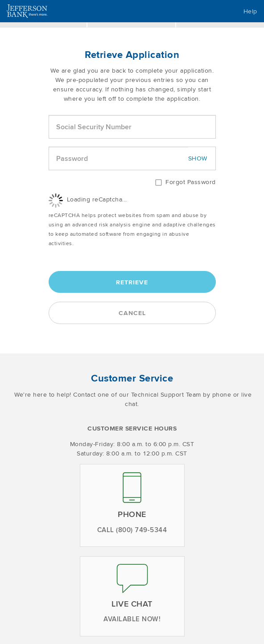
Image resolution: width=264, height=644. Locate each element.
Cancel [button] (132, 313)
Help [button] (250, 11)
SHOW (198, 158)
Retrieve (132, 282)
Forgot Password (191, 182)
